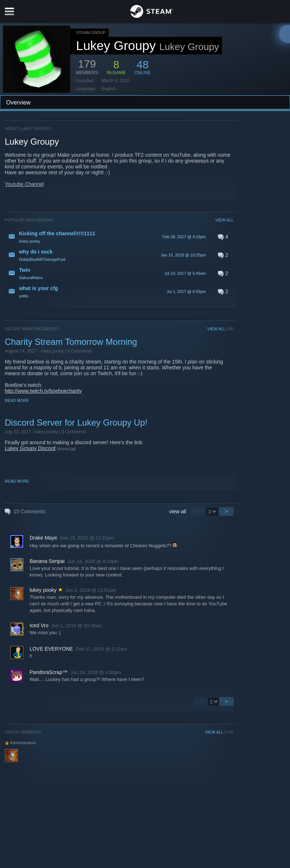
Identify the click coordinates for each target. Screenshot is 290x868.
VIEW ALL (225, 220)
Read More (17, 400)
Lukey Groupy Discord (30, 448)
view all (178, 511)
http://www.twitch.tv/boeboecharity (43, 391)
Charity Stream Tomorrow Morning (71, 342)
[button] (119, 237)
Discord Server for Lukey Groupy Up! (76, 422)
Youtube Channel (24, 184)
